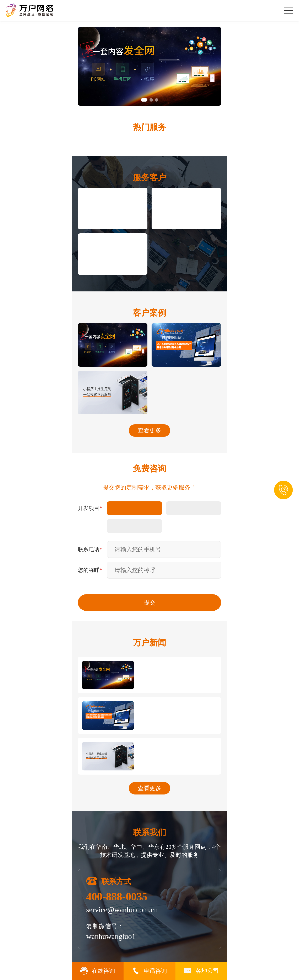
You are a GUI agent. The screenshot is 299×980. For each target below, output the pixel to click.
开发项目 (90, 508)
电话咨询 (149, 971)
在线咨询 (98, 971)
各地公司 (201, 971)
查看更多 (149, 430)
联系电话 (90, 549)
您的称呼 (90, 570)
